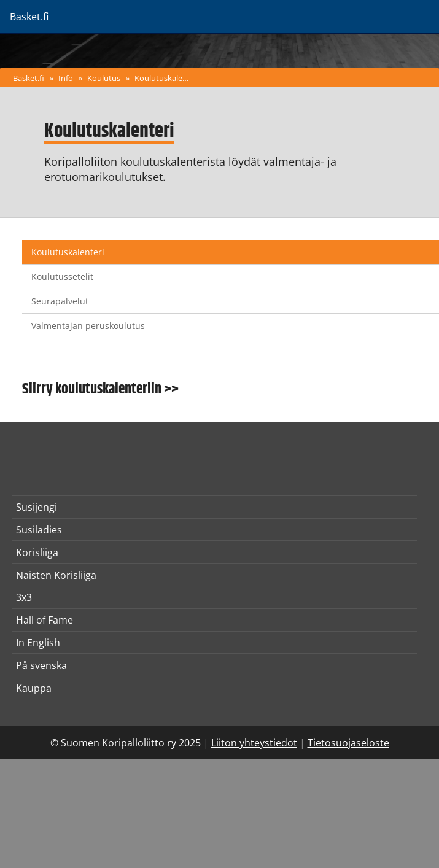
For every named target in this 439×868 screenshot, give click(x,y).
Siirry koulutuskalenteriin (92, 389)
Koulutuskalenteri (164, 78)
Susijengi (37, 507)
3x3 (24, 597)
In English (38, 643)
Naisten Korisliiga (56, 575)
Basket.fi (29, 78)
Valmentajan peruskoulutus (88, 326)
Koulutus (104, 78)
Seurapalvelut (60, 301)
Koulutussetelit (62, 277)
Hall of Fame (45, 620)
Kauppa (34, 688)
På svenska (41, 665)
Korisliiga (37, 552)
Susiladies (39, 530)
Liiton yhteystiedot (254, 743)
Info (66, 78)
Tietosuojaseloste (348, 743)
